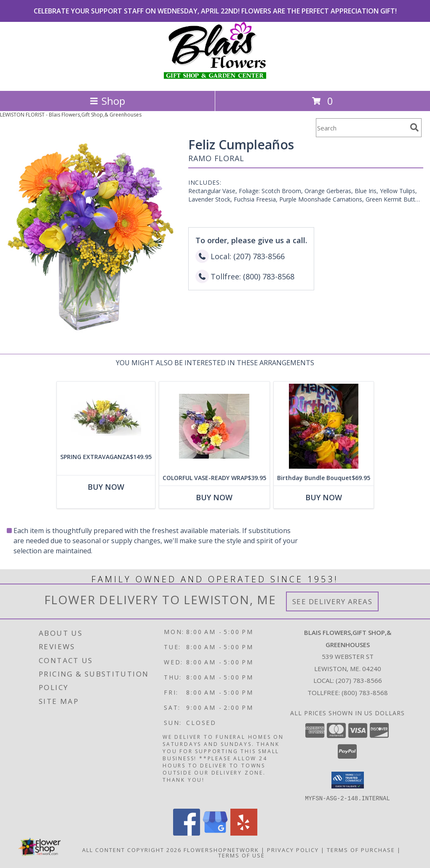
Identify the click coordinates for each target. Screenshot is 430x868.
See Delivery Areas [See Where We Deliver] (333, 601)
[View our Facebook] (187, 833)
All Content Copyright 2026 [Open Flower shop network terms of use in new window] (132, 849)
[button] (348, 780)
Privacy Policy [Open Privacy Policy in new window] (293, 849)
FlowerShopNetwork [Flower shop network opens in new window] (221, 849)
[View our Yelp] (244, 833)
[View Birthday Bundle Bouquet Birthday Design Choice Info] (324, 426)
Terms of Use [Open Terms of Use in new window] (242, 855)
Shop (107, 101)
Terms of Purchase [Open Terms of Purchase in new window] (361, 849)
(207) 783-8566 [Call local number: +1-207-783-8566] (359, 680)
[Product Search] (361, 128)
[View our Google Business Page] (215, 833)
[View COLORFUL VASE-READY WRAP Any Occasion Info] (214, 426)
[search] (414, 127)
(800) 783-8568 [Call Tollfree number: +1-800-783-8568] (365, 693)
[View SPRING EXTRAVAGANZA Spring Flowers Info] (106, 415)
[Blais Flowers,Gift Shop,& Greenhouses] (215, 78)
